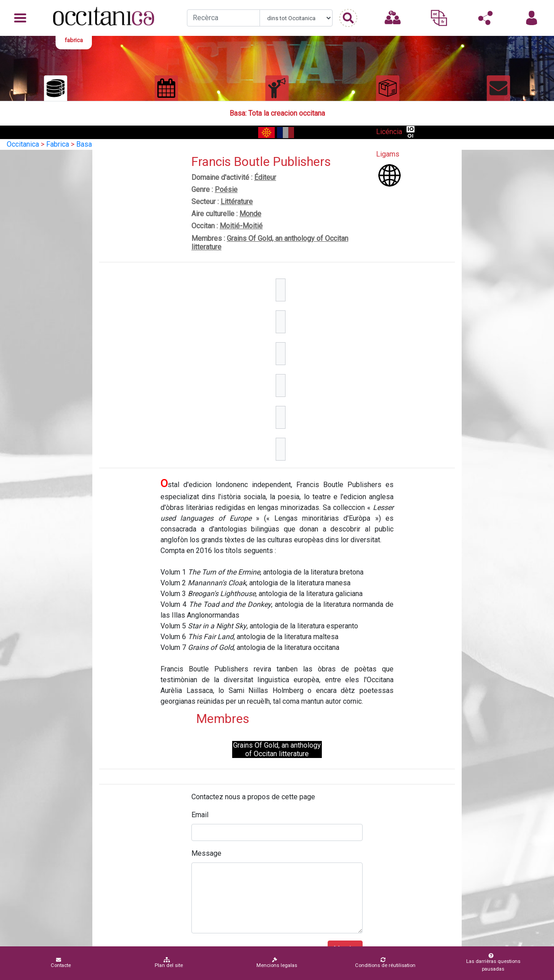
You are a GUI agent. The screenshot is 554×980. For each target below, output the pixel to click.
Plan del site (169, 963)
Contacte (61, 963)
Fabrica (58, 144)
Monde (250, 214)
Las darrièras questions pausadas (491, 963)
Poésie (226, 189)
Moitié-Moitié (241, 226)
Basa (84, 144)
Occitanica (23, 144)
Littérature (237, 202)
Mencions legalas (277, 963)
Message (206, 853)
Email (200, 815)
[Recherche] (223, 18)
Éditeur (265, 177)
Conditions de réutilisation (385, 963)
